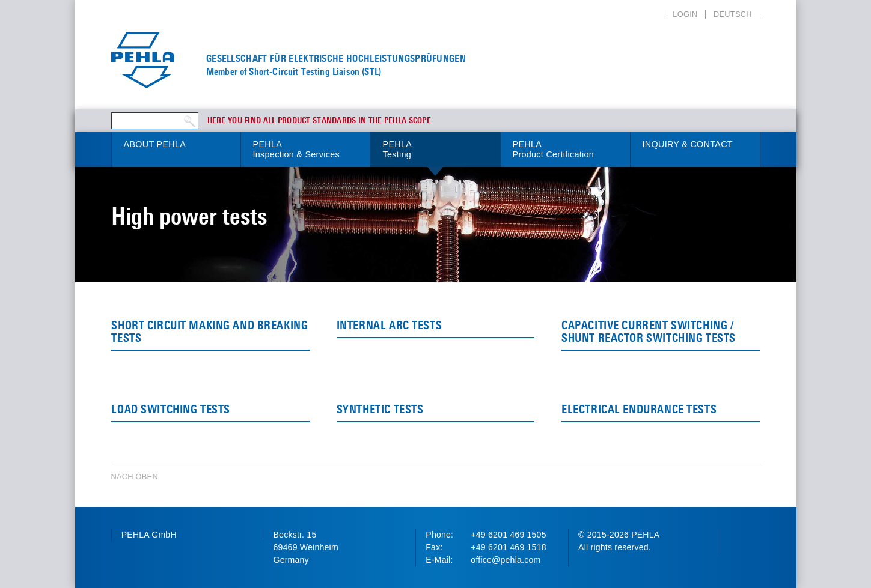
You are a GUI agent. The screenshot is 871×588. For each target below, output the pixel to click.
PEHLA (306, 150)
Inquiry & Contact (688, 144)
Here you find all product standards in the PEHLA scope (319, 121)
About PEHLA (155, 144)
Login (685, 14)
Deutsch (733, 14)
